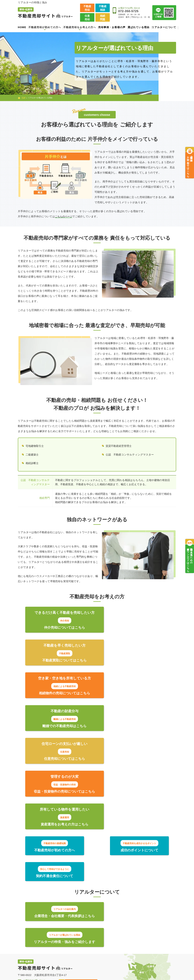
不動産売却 (87, 8)
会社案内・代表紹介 (142, 922)
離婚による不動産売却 (89, 952)
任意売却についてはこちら (60, 694)
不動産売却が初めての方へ (34, 922)
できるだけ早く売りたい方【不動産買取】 (94, 932)
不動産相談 (103, 8)
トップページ (27, 915)
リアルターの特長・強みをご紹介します (134, 800)
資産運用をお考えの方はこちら (60, 727)
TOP (24, 98)
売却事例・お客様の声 (112, 27)
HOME (22, 27)
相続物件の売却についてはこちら (60, 661)
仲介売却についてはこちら (60, 627)
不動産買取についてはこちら (134, 627)
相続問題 (103, 18)
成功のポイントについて (97, 754)
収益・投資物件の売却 (88, 957)
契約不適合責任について (145, 754)
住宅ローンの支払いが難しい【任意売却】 (93, 941)
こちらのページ (64, 216)
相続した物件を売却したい (91, 947)
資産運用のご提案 (86, 962)
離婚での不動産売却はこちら (134, 661)
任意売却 (87, 18)
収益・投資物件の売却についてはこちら (134, 694)
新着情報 (136, 936)
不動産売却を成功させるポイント (39, 931)
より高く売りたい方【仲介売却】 (93, 924)
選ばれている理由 (139, 27)
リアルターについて (164, 27)
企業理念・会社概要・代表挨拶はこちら (60, 800)
